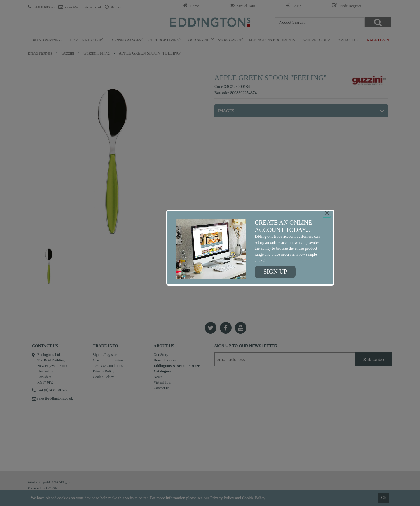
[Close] (327, 213)
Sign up (275, 272)
